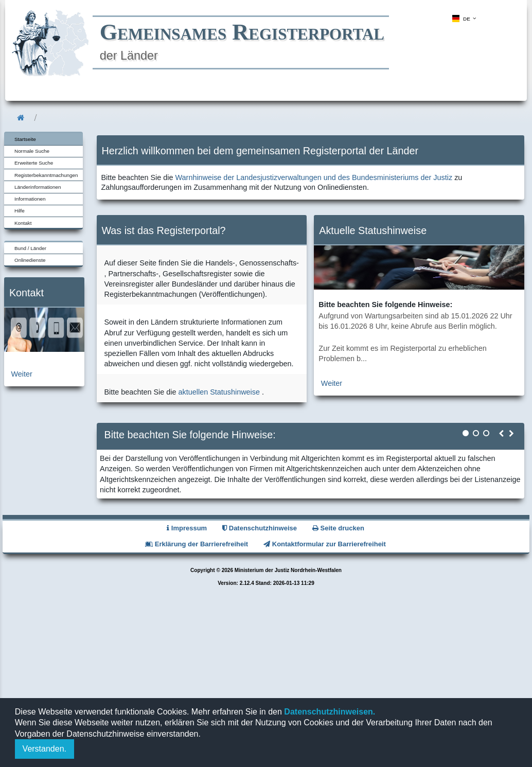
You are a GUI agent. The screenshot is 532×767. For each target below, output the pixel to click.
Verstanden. (45, 749)
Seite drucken (338, 528)
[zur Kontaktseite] (44, 349)
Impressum (187, 528)
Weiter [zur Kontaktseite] (22, 374)
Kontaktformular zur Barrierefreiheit (325, 544)
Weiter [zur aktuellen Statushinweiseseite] (332, 383)
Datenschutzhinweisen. (329, 712)
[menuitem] (463, 19)
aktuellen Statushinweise (219, 392)
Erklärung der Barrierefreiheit (197, 544)
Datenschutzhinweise (260, 528)
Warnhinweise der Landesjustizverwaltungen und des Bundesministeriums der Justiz (314, 177)
